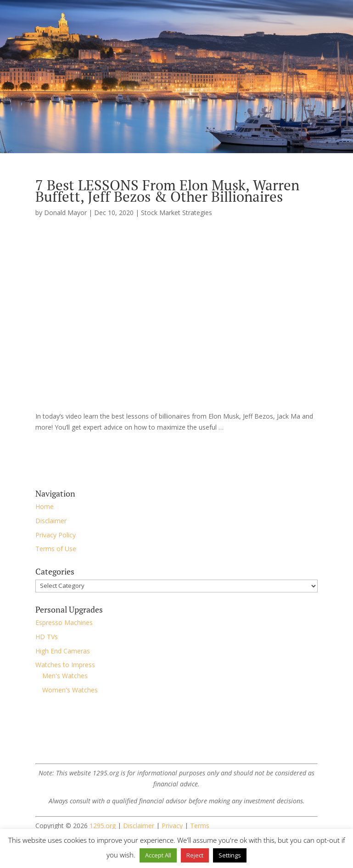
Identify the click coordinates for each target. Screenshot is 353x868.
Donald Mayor (65, 213)
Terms (200, 826)
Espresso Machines (64, 622)
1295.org (103, 826)
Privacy (172, 826)
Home (45, 506)
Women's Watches (70, 690)
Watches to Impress (65, 665)
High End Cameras (63, 651)
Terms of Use (56, 549)
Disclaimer (51, 521)
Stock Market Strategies (176, 213)
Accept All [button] (158, 855)
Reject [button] (195, 855)
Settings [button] (230, 855)
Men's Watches (65, 676)
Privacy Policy (56, 535)
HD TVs (47, 637)
